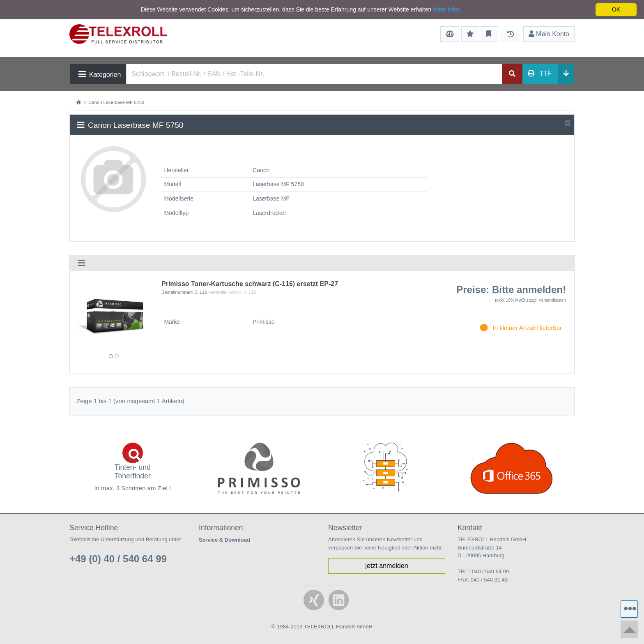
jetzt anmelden (386, 566)
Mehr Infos (446, 9)
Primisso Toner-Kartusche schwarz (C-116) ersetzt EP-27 (250, 284)
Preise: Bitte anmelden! (511, 290)
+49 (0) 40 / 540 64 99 (118, 559)
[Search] (314, 74)
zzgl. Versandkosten (548, 300)
